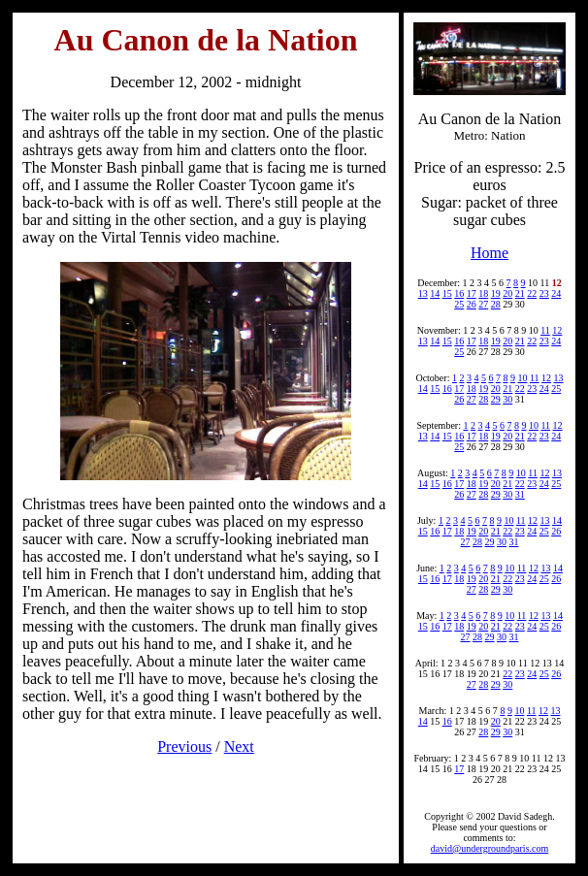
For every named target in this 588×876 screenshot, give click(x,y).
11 (545, 330)
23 (544, 293)
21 (520, 293)
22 (532, 293)
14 (435, 293)
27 (483, 304)
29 (496, 399)
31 (520, 494)
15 (447, 293)
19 (496, 293)
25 (459, 304)
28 (496, 304)
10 (522, 378)
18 (483, 293)
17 (472, 293)
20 (507, 293)
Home (490, 253)
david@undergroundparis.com (490, 848)
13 (423, 293)
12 (557, 330)
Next (239, 746)
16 (459, 293)
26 (472, 304)
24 (556, 293)
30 (507, 399)
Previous (184, 746)
